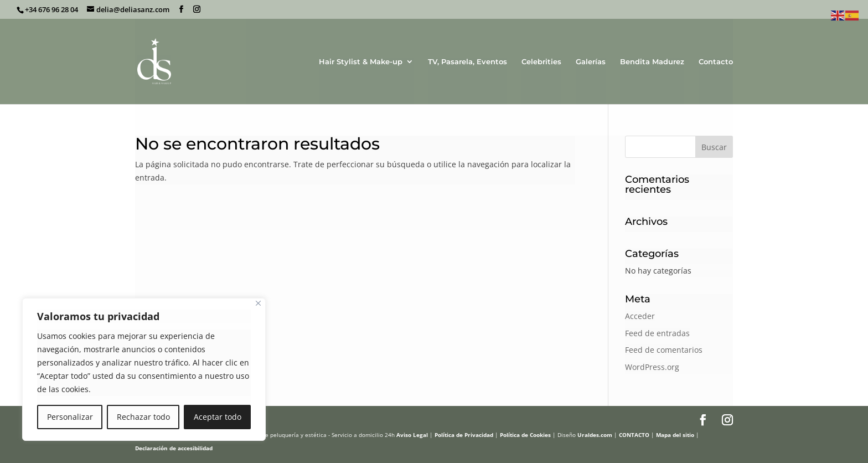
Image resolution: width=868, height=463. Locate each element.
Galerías (591, 62)
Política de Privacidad (464, 435)
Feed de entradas (657, 333)
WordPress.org (652, 367)
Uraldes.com (595, 435)
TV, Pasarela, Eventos (467, 62)
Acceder (640, 316)
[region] (144, 369)
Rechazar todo (143, 417)
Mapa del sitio (675, 435)
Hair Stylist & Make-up (361, 62)
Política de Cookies (525, 435)
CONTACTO (634, 435)
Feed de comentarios (664, 350)
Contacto (716, 62)
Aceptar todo (218, 417)
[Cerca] (258, 303)
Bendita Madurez (652, 62)
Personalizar (70, 417)
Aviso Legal (412, 435)
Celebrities (541, 62)
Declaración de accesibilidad (174, 448)
